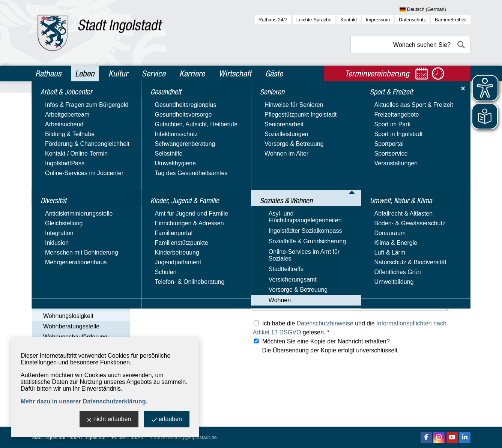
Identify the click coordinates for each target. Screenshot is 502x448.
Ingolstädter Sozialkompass (72, 212)
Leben (85, 73)
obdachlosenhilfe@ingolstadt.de (295, 182)
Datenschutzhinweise (325, 323)
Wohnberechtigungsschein (78, 295)
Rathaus (48, 73)
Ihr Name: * (157, 200)
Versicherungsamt (60, 262)
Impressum (378, 20)
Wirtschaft (235, 73)
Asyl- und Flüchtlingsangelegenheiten (72, 198)
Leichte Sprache (314, 20)
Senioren (49, 165)
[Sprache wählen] (435, 10)
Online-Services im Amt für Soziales (71, 237)
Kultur (118, 73)
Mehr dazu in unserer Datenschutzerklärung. (84, 401)
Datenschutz (412, 20)
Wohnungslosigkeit (68, 316)
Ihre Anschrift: (160, 251)
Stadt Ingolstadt (48, 437)
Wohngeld (57, 305)
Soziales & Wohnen (65, 181)
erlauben (167, 420)
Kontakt (349, 20)
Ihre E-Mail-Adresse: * (171, 217)
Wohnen (47, 284)
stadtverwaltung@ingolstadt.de (183, 437)
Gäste (274, 73)
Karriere (192, 73)
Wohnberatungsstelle (71, 326)
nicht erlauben (109, 420)
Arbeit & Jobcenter (64, 100)
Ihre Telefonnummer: (169, 234)
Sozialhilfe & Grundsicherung (74, 223)
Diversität (50, 117)
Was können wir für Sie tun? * (181, 284)
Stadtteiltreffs (53, 251)
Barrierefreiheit (451, 20)
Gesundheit (53, 133)
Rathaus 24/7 (273, 20)
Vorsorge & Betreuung (65, 273)
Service (154, 73)
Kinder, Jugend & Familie (73, 149)
